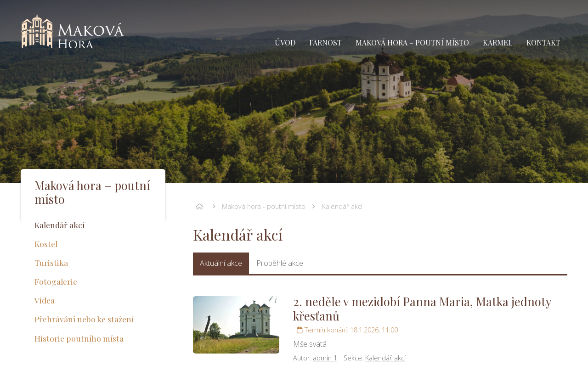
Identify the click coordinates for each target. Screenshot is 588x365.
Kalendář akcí (342, 206)
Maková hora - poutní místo (264, 206)
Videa (45, 300)
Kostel (46, 244)
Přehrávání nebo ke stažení (84, 319)
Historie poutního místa (79, 338)
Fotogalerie (56, 281)
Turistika (51, 262)
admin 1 (325, 358)
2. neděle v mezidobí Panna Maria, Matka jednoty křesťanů (422, 308)
